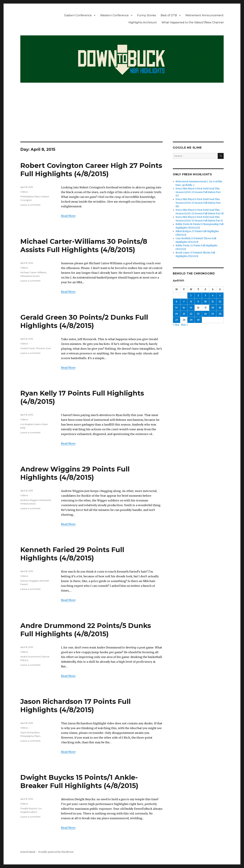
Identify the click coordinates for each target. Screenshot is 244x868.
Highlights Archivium (143, 22)
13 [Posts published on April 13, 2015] (176, 308)
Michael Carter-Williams (33, 272)
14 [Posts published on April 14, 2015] (184, 308)
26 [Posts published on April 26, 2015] (220, 314)
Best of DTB (169, 15)
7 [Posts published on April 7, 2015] (184, 302)
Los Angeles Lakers (31, 424)
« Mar (176, 325)
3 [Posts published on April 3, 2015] (205, 296)
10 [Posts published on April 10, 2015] (206, 302)
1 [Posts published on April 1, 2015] (191, 296)
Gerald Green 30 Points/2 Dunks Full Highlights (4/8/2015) (84, 321)
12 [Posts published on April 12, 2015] (220, 302)
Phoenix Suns (43, 348)
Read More (68, 216)
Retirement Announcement (205, 15)
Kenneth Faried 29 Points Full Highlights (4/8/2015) (72, 554)
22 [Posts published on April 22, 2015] (191, 314)
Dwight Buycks (29, 808)
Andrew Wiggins (29, 500)
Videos (24, 192)
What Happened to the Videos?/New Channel (193, 22)
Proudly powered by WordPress (56, 852)
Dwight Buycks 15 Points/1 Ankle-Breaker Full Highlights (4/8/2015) (79, 781)
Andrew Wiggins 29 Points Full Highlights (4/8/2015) (75, 473)
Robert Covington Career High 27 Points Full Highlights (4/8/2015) (91, 170)
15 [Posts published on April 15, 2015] (191, 308)
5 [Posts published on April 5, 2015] (220, 296)
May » (184, 325)
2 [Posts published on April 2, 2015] (198, 296)
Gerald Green (28, 348)
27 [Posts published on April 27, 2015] (177, 320)
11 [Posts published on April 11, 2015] (213, 302)
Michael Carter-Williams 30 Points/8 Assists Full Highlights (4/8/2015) (84, 245)
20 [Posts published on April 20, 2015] (176, 314)
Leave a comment (30, 205)
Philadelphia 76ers (30, 197)
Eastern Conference (78, 15)
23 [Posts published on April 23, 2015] (198, 314)
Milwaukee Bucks (30, 276)
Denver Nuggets (29, 581)
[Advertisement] (122, 117)
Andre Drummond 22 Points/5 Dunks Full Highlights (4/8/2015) (86, 630)
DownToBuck (28, 852)
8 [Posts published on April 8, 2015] (191, 302)
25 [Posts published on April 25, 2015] (213, 314)
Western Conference (114, 15)
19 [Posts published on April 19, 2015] (220, 308)
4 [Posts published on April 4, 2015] (213, 296)
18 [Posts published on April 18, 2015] (213, 308)
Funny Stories (146, 15)
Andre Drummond (30, 657)
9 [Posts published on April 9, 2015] (198, 302)
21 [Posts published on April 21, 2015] (184, 314)
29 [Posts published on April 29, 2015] (191, 320)
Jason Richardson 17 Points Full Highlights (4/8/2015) (75, 706)
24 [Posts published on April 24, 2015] (205, 314)
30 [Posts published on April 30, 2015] (198, 320)
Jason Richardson (30, 732)
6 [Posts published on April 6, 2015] (176, 302)
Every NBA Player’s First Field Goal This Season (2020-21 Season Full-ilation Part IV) (198, 192)
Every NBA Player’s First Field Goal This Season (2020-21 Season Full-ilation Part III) (198, 203)
